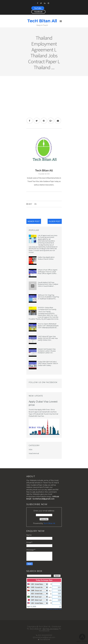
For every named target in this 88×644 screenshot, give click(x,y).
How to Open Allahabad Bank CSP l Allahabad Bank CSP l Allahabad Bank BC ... (48, 326)
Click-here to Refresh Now (54, 609)
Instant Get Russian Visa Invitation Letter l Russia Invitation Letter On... (47, 351)
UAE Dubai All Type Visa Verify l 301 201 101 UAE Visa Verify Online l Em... (48, 338)
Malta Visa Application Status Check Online (46, 258)
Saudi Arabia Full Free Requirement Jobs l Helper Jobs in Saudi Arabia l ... (48, 284)
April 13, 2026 (32, 606)
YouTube (38, 8)
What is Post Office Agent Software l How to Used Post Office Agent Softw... (48, 272)
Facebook (38, 12)
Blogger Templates (51, 629)
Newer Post (34, 221)
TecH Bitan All (42, 21)
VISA (31, 450)
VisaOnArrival (34, 453)
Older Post (55, 221)
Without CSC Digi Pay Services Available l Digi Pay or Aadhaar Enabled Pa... (48, 297)
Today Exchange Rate (44, 580)
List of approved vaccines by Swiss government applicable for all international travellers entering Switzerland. (48, 239)
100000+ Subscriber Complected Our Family (47, 308)
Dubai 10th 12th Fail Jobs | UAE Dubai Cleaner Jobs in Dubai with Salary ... (48, 363)
